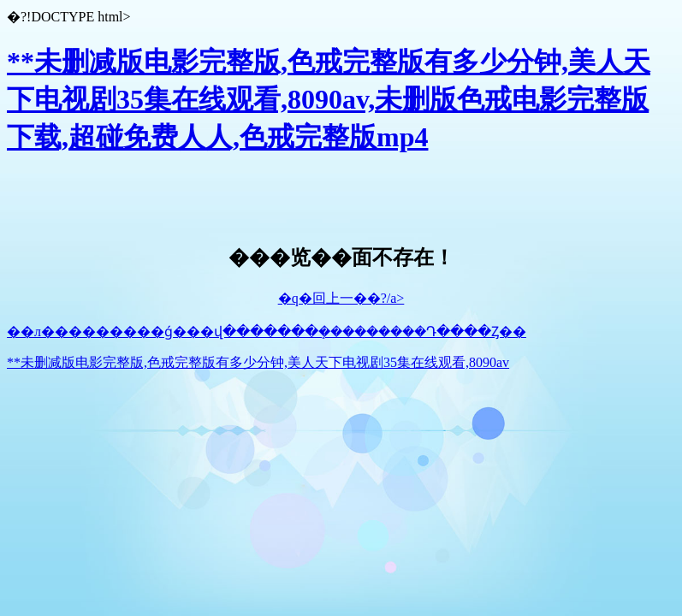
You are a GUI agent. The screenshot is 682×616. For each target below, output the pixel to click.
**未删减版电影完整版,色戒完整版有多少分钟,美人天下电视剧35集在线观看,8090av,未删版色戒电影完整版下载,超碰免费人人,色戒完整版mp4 (329, 99)
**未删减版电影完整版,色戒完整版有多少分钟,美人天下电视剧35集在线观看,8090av (258, 362)
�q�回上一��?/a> (341, 298)
